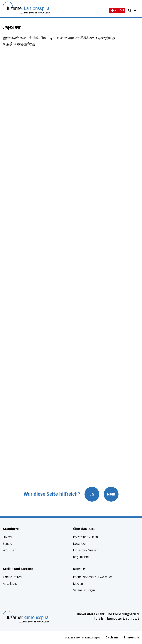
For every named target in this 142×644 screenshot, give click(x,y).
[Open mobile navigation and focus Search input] (130, 11)
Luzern (7, 537)
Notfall (117, 10)
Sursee (7, 544)
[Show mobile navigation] (136, 11)
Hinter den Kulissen (86, 550)
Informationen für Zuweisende (93, 577)
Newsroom (80, 544)
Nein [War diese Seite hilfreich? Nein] (111, 494)
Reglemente (81, 557)
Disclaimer (113, 638)
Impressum (132, 638)
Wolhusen (10, 550)
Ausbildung (10, 584)
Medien (78, 584)
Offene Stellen (12, 577)
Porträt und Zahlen (86, 537)
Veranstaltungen (84, 590)
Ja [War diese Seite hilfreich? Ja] (92, 494)
